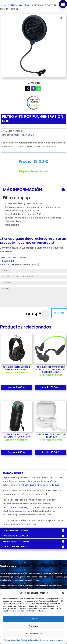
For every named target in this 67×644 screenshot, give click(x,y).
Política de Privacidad (30, 640)
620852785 (9, 265)
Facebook (33, 89)
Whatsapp (39, 89)
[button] (63, 593)
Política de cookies (12, 640)
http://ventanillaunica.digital (17, 507)
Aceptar (33, 619)
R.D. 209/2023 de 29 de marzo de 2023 (40, 485)
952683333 (8, 261)
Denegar (34, 626)
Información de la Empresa (52, 640)
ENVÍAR (59, 313)
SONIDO (12, 5)
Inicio (3, 5)
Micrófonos (25, 5)
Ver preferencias (34, 634)
